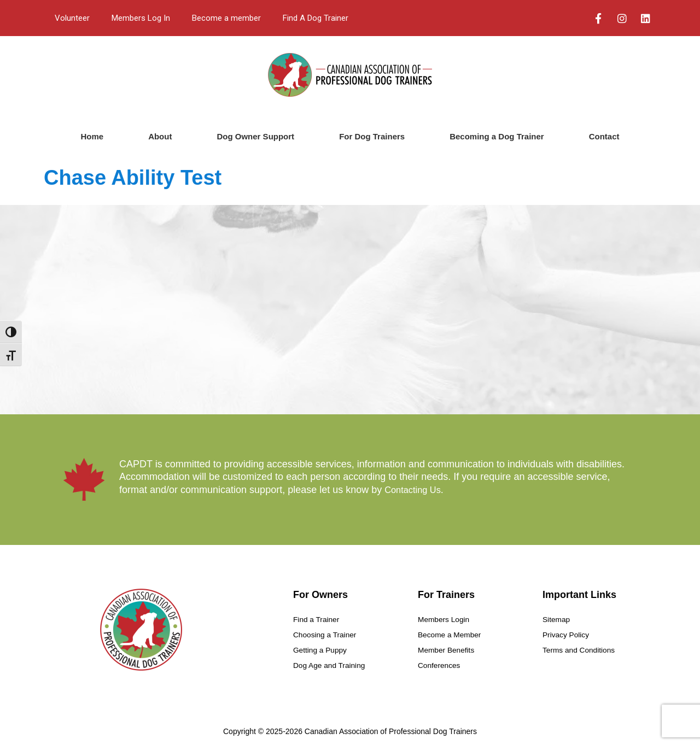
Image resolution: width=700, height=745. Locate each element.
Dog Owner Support (255, 136)
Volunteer (72, 18)
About (160, 136)
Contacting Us (415, 490)
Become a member (226, 18)
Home (92, 136)
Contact (604, 136)
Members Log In (141, 18)
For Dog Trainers (372, 136)
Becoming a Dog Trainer (497, 136)
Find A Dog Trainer (316, 18)
